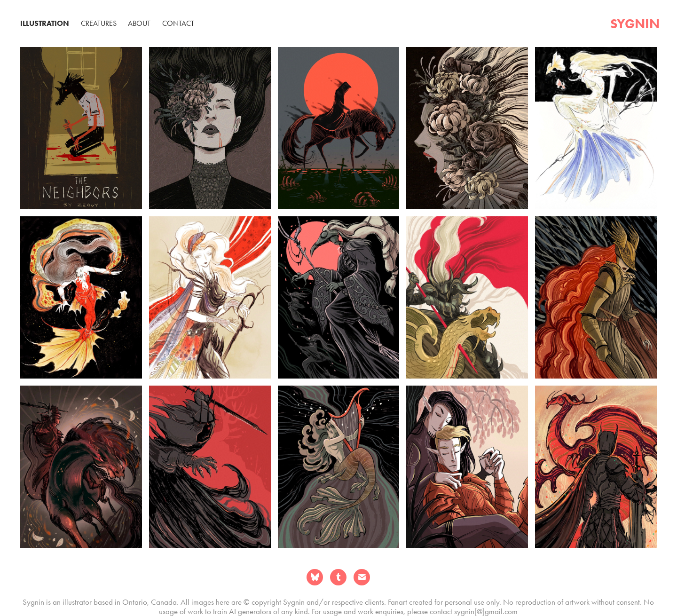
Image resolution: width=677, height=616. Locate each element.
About (139, 23)
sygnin (635, 24)
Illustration (45, 23)
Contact (178, 23)
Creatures (99, 23)
